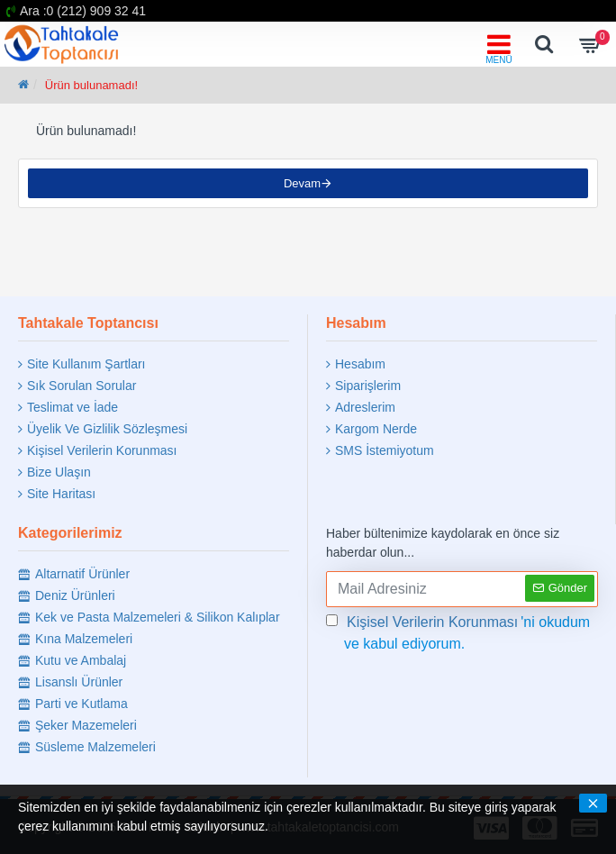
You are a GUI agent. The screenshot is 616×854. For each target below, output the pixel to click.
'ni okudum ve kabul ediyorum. (458, 631)
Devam (302, 183)
